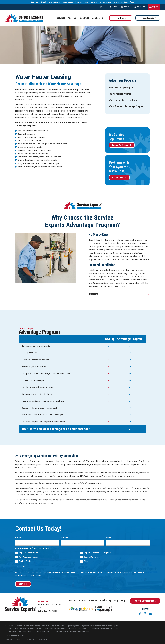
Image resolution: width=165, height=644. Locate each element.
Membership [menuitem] (97, 18)
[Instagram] (145, 614)
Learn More (129, 2)
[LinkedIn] (150, 614)
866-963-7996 (154, 7)
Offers (113, 7)
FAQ (103, 7)
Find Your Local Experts (145, 601)
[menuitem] (121, 88)
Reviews (93, 600)
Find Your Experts (148, 18)
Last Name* (65, 537)
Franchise (140, 7)
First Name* (20, 537)
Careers (126, 7)
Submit (23, 584)
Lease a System (121, 18)
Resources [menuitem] (84, 18)
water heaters (35, 89)
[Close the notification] (158, 2)
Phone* (109, 537)
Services (72, 600)
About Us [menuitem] (72, 18)
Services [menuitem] (61, 18)
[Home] (24, 18)
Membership (106, 600)
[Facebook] (140, 614)
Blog (123, 600)
